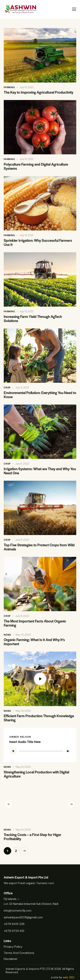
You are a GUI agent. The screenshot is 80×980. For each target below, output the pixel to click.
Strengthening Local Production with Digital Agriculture (36, 774)
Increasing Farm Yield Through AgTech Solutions (33, 319)
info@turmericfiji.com (18, 911)
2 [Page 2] (17, 850)
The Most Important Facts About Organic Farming (35, 623)
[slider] (41, 751)
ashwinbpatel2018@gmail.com (23, 917)
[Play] (13, 751)
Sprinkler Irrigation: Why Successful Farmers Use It (38, 243)
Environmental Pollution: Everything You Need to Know (40, 395)
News (7, 635)
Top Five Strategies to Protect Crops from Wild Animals (39, 547)
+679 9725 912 (14, 931)
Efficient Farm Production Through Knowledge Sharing (39, 718)
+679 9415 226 (14, 924)
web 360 (69, 977)
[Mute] (68, 751)
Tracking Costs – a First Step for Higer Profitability (33, 837)
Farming (9, 87)
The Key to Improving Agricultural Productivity (39, 92)
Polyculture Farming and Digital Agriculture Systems (36, 166)
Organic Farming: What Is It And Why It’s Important (34, 642)
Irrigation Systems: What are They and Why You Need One (40, 471)
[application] (40, 751)
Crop (7, 387)
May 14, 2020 (23, 635)
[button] (9, 804)
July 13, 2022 (26, 87)
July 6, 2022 (22, 388)
